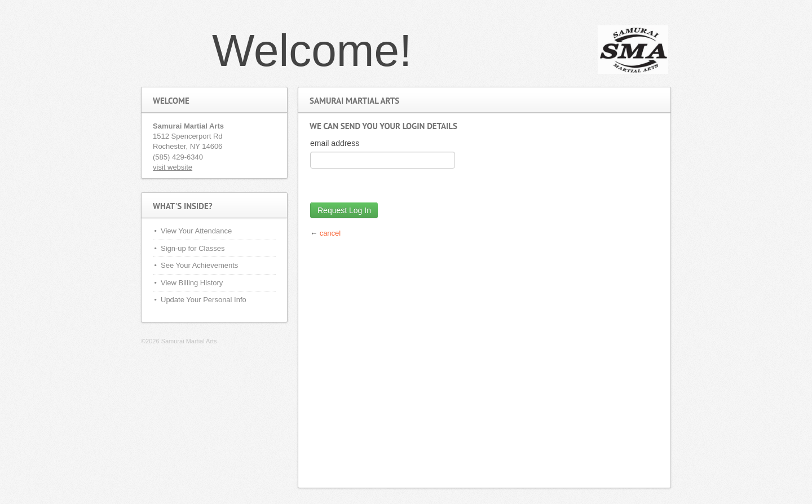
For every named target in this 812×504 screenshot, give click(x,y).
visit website (173, 167)
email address (335, 143)
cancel (330, 233)
